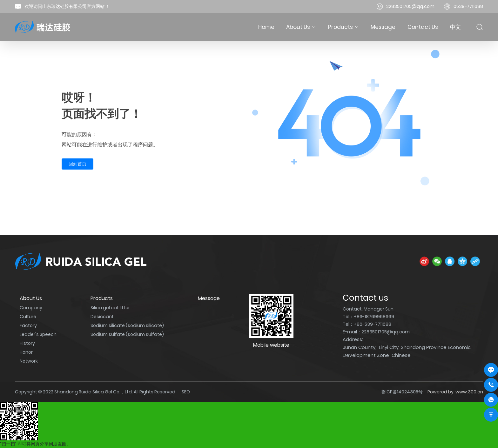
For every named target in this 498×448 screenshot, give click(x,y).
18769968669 (379, 317)
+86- (359, 317)
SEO (186, 392)
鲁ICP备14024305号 (402, 392)
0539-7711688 (468, 6)
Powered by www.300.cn (455, 392)
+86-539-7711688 (373, 324)
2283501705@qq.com (410, 6)
